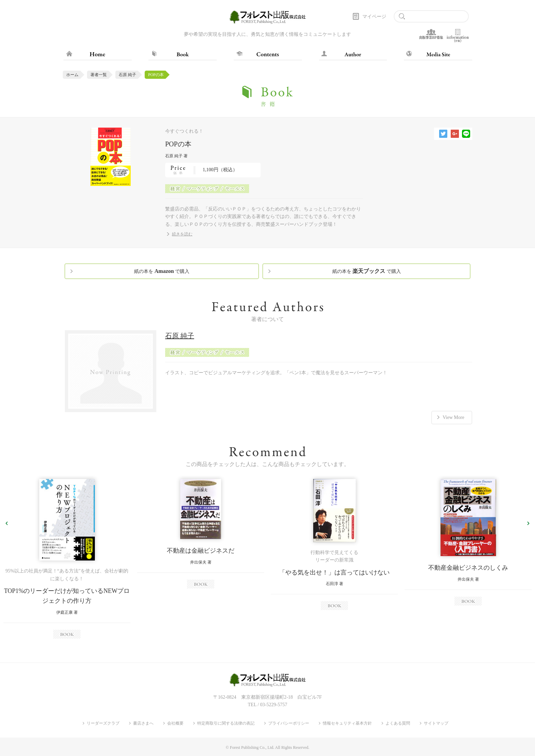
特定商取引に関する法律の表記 (226, 723)
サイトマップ (436, 723)
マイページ (374, 17)
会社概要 (175, 723)
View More (453, 417)
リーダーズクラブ (103, 723)
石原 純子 (127, 75)
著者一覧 (99, 75)
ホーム (72, 75)
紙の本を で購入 (162, 271)
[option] (67, 559)
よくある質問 (398, 723)
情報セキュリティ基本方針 (347, 723)
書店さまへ (143, 723)
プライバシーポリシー (289, 723)
